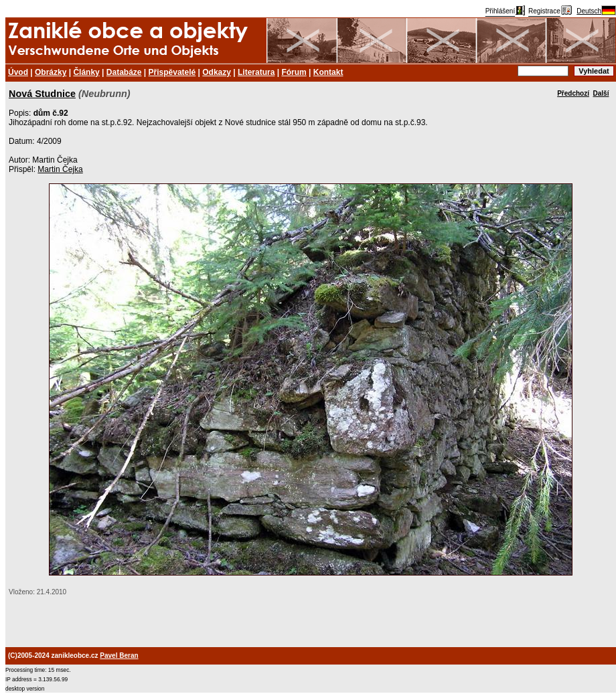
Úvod (18, 72)
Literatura (256, 72)
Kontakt (328, 72)
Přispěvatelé (172, 72)
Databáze (124, 72)
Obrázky (51, 72)
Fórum (294, 72)
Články (86, 72)
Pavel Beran (119, 656)
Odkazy (217, 72)
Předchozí (573, 93)
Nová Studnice (42, 94)
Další (601, 93)
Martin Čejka (60, 169)
